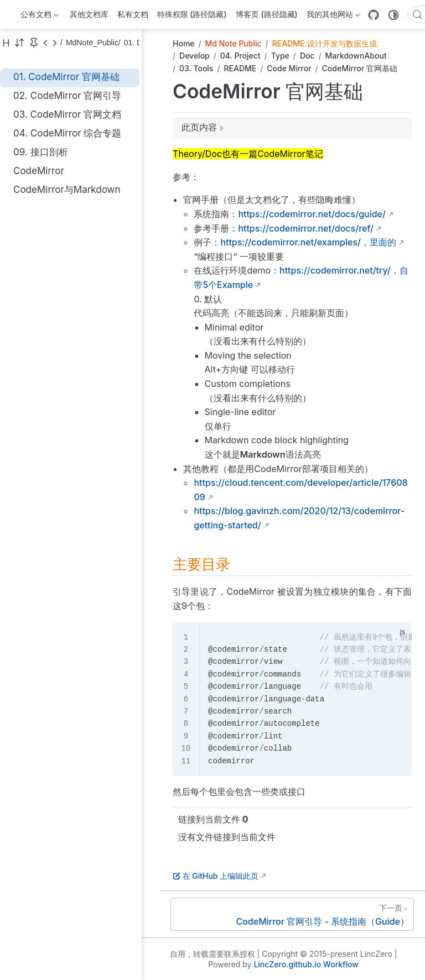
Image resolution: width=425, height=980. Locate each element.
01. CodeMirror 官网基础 (66, 77)
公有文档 (40, 16)
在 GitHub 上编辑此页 (216, 876)
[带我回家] (15, 14)
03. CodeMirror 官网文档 (67, 114)
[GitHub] (374, 15)
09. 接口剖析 (41, 152)
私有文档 (133, 14)
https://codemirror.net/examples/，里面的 (308, 242)
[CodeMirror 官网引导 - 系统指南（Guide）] (292, 914)
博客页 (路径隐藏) (267, 14)
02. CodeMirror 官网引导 (67, 96)
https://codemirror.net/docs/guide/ (312, 214)
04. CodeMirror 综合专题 (67, 133)
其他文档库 (89, 14)
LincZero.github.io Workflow (306, 964)
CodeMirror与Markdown (67, 190)
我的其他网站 (333, 16)
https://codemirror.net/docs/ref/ (306, 228)
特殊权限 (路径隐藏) (192, 14)
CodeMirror (39, 171)
